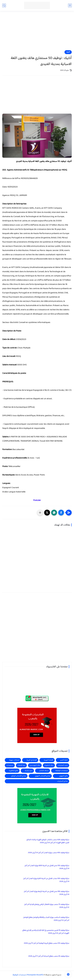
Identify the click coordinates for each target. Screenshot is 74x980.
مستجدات (10, 765)
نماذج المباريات (62, 781)
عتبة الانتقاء (21, 765)
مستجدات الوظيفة (62, 771)
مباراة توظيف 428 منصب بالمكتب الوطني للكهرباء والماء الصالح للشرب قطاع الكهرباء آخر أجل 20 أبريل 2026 (48, 841)
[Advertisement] (37, 32)
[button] (61, 513)
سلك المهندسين (35, 765)
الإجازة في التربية (32, 760)
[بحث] (4, 5)
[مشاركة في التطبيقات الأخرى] (40, 513)
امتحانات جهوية (14, 760)
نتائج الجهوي (63, 776)
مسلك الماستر (44, 771)
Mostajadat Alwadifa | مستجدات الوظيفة (28, 975)
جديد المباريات (63, 765)
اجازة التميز (64, 760)
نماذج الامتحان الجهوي (43, 776)
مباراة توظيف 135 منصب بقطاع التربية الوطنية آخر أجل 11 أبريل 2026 (47, 943)
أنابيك (68, 52)
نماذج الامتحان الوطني (19, 776)
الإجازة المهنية (48, 760)
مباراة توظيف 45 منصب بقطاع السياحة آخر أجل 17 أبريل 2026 (49, 956)
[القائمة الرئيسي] (70, 5)
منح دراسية (29, 771)
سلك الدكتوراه (49, 765)
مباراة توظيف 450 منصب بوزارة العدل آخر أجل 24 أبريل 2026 (49, 853)
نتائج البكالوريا (14, 771)
